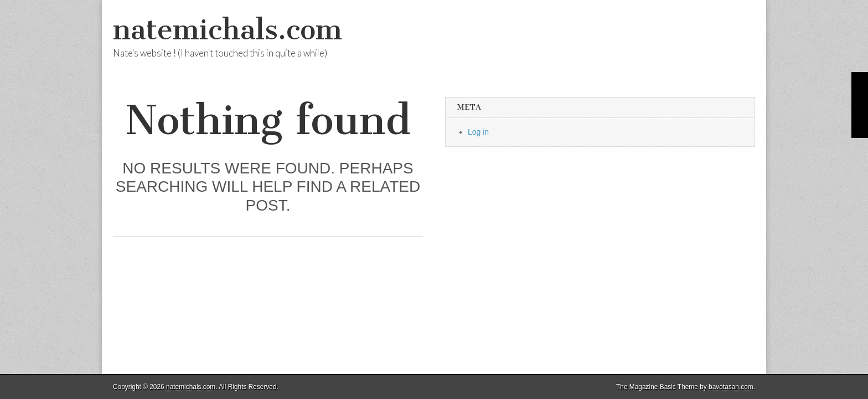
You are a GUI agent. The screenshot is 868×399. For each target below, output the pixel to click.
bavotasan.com (731, 387)
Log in (478, 132)
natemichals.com (228, 30)
